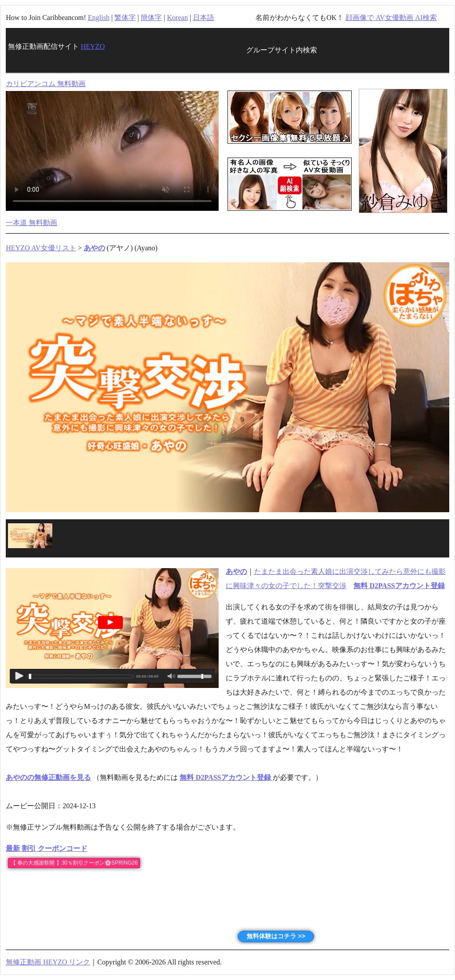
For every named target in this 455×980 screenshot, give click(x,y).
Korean (178, 18)
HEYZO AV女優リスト (41, 248)
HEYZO (93, 46)
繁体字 (125, 18)
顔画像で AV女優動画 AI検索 (391, 18)
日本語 (204, 18)
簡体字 (151, 18)
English (99, 18)
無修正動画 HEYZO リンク (48, 962)
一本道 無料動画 (31, 223)
